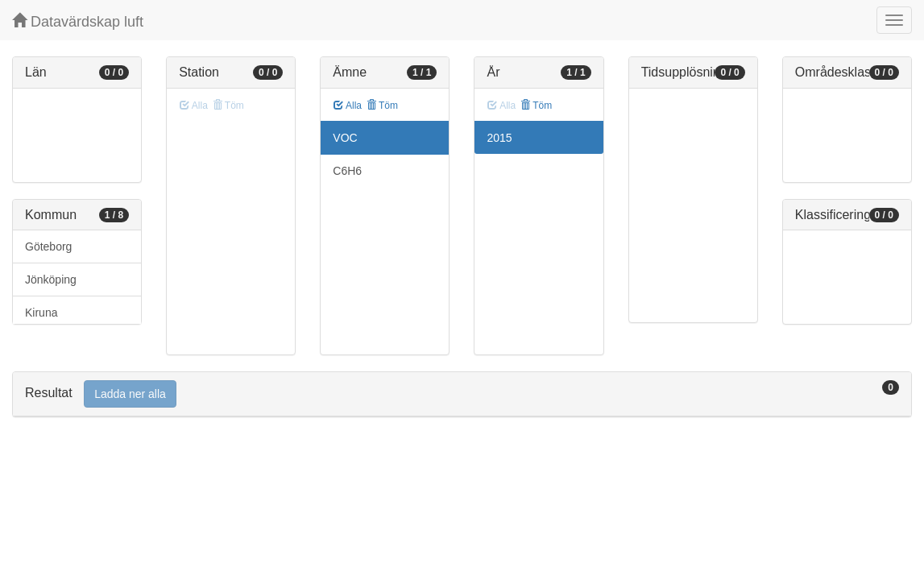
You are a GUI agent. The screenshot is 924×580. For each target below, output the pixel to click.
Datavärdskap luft (78, 21)
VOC (345, 138)
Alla (348, 106)
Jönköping (51, 280)
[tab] (462, 394)
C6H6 (347, 171)
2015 (499, 138)
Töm (382, 106)
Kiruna (41, 313)
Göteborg (48, 246)
